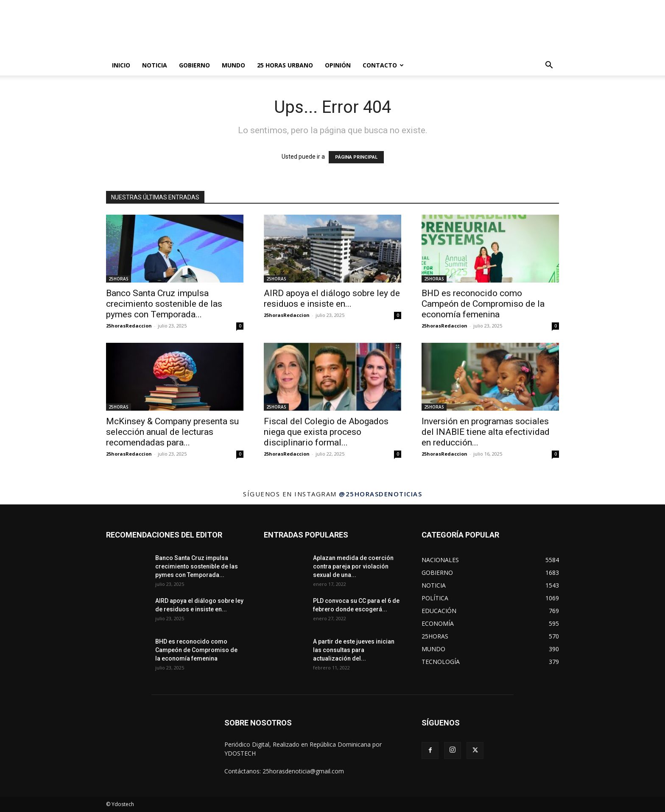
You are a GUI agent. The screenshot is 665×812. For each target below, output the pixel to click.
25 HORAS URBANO (285, 65)
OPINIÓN (338, 65)
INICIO (121, 65)
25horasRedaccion (129, 326)
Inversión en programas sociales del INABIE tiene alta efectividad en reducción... (486, 432)
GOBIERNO (194, 65)
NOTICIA (155, 65)
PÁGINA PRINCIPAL (356, 157)
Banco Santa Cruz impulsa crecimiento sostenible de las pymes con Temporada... (164, 304)
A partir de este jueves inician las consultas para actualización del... (354, 650)
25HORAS (119, 279)
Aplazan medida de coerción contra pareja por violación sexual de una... (353, 566)
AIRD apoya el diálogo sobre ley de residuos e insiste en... (332, 298)
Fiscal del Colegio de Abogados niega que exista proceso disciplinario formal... (326, 432)
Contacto (383, 65)
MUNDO (233, 65)
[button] (549, 66)
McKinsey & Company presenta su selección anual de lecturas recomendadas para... (172, 432)
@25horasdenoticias (380, 494)
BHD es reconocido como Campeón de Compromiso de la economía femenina (483, 304)
